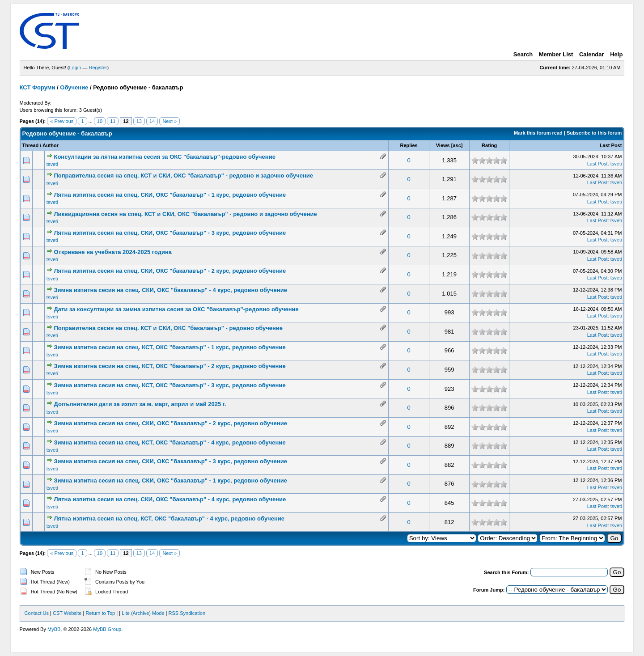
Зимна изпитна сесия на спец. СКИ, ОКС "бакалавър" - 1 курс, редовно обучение (170, 480)
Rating (489, 145)
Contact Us (37, 613)
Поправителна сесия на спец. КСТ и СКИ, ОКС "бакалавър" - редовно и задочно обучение (183, 176)
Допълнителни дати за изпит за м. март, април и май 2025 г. (140, 404)
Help (616, 54)
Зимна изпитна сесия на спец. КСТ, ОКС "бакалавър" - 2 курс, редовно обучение (169, 366)
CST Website (67, 613)
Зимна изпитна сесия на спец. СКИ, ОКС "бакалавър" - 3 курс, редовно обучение (170, 461)
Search (523, 54)
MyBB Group (107, 629)
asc (457, 145)
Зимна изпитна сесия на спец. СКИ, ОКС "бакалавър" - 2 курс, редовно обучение (170, 423)
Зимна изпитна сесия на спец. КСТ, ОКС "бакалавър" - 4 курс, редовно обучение (169, 442)
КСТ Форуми (38, 87)
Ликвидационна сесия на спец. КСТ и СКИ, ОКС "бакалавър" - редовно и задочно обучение (185, 214)
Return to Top (100, 613)
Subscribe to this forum (594, 133)
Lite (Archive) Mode (143, 613)
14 (152, 121)
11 (113, 121)
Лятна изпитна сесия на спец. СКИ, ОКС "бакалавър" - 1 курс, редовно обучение (170, 195)
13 (139, 121)
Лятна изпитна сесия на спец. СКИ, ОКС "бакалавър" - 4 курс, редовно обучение (170, 499)
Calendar (592, 54)
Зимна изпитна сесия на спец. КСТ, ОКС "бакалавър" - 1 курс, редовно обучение (169, 347)
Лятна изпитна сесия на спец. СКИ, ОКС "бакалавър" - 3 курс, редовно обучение (170, 233)
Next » (169, 121)
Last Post (611, 145)
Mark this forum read (538, 133)
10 (100, 121)
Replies (409, 145)
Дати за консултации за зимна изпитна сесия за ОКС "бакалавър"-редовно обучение (176, 309)
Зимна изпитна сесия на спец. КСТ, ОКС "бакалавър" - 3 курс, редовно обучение (169, 385)
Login (75, 68)
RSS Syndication (187, 613)
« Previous (62, 121)
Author (51, 145)
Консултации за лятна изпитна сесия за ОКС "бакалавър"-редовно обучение (164, 157)
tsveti (52, 164)
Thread (31, 145)
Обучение (74, 87)
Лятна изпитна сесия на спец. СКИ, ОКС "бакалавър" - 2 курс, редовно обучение (170, 271)
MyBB (54, 629)
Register (98, 68)
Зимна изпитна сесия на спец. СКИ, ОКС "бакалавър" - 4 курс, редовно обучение (170, 290)
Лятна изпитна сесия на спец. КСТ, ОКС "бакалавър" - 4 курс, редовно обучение (169, 518)
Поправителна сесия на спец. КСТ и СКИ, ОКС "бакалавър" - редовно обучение (168, 328)
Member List (556, 54)
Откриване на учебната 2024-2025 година (113, 252)
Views (443, 145)
